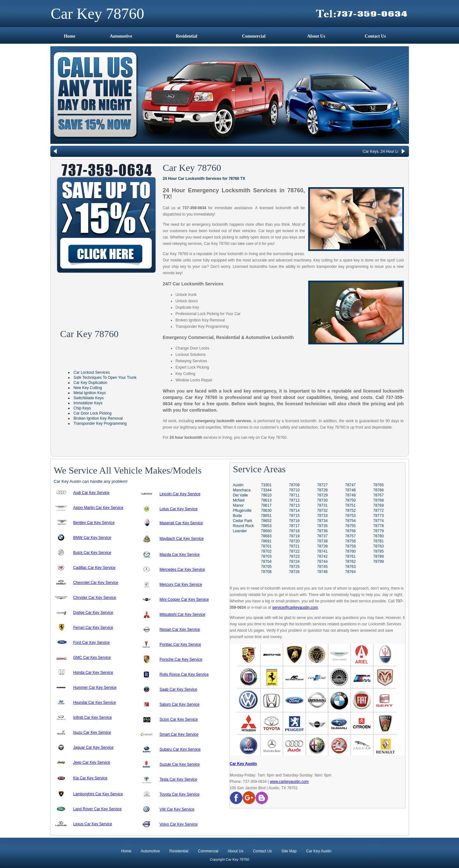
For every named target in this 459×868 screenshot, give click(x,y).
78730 (322, 500)
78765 (379, 485)
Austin (238, 485)
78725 (294, 567)
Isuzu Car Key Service (92, 732)
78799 (379, 562)
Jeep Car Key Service (92, 762)
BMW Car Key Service (92, 538)
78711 (294, 495)
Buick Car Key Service (92, 553)
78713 (294, 505)
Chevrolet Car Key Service (96, 583)
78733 (322, 516)
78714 (294, 511)
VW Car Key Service (177, 809)
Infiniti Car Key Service (93, 717)
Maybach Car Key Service (182, 539)
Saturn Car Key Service (180, 704)
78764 (350, 572)
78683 (266, 536)
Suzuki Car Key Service (180, 764)
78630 (266, 511)
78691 (266, 541)
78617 (266, 505)
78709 (294, 485)
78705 (266, 567)
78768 (379, 500)
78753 (350, 516)
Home (69, 36)
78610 (266, 495)
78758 (350, 541)
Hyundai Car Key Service (95, 702)
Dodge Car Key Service (93, 613)
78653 (266, 526)
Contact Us (375, 36)
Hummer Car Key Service (95, 688)
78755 (350, 526)
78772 (379, 511)
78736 (322, 531)
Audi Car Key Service (91, 493)
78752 (350, 511)
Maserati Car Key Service (181, 523)
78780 (379, 536)
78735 (322, 526)
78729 (322, 495)
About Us (316, 36)
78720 (294, 541)
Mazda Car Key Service (180, 555)
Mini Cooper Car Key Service (184, 600)
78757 (350, 536)
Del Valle (240, 495)
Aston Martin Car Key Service (98, 508)
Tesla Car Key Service (178, 779)
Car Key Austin (244, 764)
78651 (266, 516)
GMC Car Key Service (92, 658)
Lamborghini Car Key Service (98, 794)
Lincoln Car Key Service (180, 494)
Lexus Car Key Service (93, 824)
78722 (294, 551)
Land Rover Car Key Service (98, 809)
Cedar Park (243, 521)
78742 (322, 556)
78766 (379, 490)
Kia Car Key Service (90, 778)
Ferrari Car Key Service (93, 628)
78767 (379, 495)
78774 (379, 521)
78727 (322, 485)
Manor (238, 505)
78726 (294, 572)
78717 (294, 526)
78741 (322, 551)
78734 (322, 521)
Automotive (121, 36)
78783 (379, 546)
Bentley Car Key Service (94, 523)
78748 (350, 490)
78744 (322, 562)
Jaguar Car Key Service (94, 747)
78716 (294, 521)
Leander (240, 531)
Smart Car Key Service (179, 734)
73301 (266, 485)
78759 (350, 546)
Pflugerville (242, 511)
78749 (350, 495)
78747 (350, 485)
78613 (266, 500)
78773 (379, 516)
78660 (266, 531)
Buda (237, 516)
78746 (322, 572)
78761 (350, 556)
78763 (350, 567)
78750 (350, 500)
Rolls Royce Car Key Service (184, 674)
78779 (379, 531)
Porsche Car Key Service (181, 659)
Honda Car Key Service (93, 673)
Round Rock (244, 526)
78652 (266, 521)
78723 (294, 556)
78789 (379, 556)
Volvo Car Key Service (179, 824)
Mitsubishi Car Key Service (182, 614)
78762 (350, 562)
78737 (322, 536)
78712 (294, 500)
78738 (322, 541)
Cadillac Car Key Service (95, 568)
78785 (379, 551)
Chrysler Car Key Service (95, 598)
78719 (294, 536)
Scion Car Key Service (179, 719)
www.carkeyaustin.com (289, 782)
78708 (266, 572)
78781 (379, 541)
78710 (294, 490)
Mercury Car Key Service (181, 585)
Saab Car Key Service (178, 689)
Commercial (254, 36)
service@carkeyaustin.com (295, 607)
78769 (379, 505)
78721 (294, 546)
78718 (294, 531)
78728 (322, 490)
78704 (266, 562)
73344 (266, 490)
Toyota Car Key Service (180, 794)
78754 (350, 521)
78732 (322, 511)
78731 (322, 505)
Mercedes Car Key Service (182, 570)
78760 (350, 551)
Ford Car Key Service (92, 643)
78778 (379, 526)
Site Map (289, 851)
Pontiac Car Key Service (180, 644)
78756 (350, 531)
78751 (350, 505)
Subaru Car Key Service (180, 749)
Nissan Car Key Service (180, 629)
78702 (266, 551)
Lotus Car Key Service (179, 509)
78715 (294, 516)
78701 (266, 546)
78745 (322, 567)
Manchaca (242, 490)
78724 (294, 562)
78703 (266, 556)
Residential (187, 36)
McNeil (239, 500)
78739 (322, 546)
